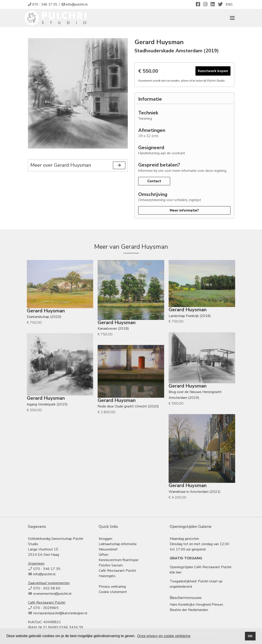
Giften (103, 555)
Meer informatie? (184, 210)
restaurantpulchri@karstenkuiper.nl (60, 613)
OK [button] (250, 636)
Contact (154, 181)
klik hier (176, 572)
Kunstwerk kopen (213, 71)
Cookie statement (113, 592)
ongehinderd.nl (181, 587)
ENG (229, 4)
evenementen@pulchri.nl (52, 594)
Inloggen (105, 539)
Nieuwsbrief (108, 549)
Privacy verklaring (112, 587)
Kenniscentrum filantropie (119, 560)
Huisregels (107, 576)
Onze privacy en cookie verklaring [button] (164, 636)
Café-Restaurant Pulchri (117, 571)
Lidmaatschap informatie (118, 544)
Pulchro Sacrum (111, 565)
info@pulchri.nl (44, 574)
